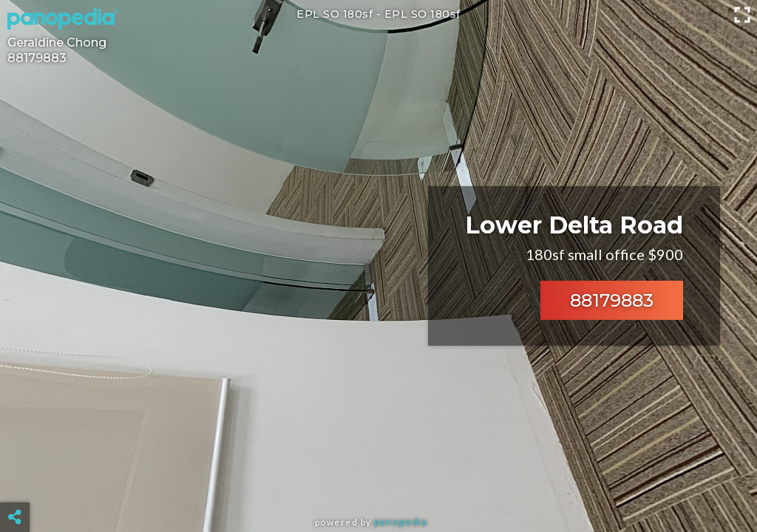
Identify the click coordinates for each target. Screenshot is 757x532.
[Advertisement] (379, 480)
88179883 (612, 300)
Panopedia (401, 522)
